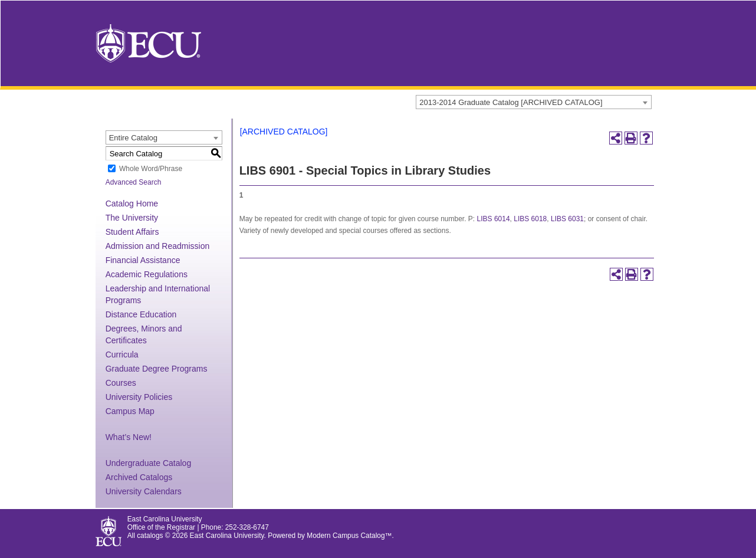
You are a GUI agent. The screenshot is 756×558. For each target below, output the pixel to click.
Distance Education (141, 314)
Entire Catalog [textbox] (133, 138)
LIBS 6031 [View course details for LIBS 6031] (567, 219)
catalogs (150, 536)
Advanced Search (134, 182)
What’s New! (129, 437)
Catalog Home (132, 203)
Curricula (122, 355)
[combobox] (534, 102)
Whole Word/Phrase (151, 169)
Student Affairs (132, 232)
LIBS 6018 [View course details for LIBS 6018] (530, 219)
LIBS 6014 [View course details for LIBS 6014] (494, 219)
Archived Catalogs (139, 477)
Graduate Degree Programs (157, 369)
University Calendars (144, 491)
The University (132, 218)
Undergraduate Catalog (149, 463)
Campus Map (130, 411)
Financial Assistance (143, 260)
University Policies (139, 397)
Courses (121, 383)
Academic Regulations (147, 274)
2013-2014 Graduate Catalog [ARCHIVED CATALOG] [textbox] (511, 102)
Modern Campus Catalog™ (349, 536)
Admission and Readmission (158, 246)
